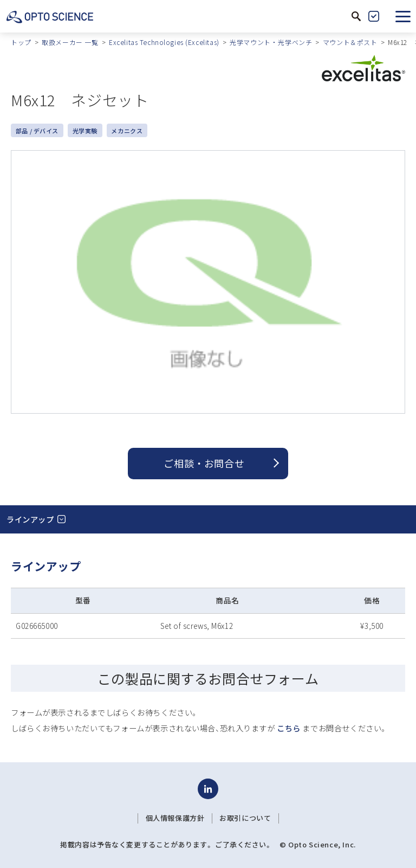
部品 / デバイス (37, 131)
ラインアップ (30, 519)
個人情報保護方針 (175, 818)
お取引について (245, 818)
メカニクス (127, 131)
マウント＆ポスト (350, 42)
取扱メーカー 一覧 (70, 42)
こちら (289, 728)
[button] (403, 16)
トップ (21, 42)
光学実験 (85, 131)
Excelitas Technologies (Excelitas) (164, 42)
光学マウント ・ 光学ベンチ (271, 42)
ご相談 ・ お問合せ (204, 463)
